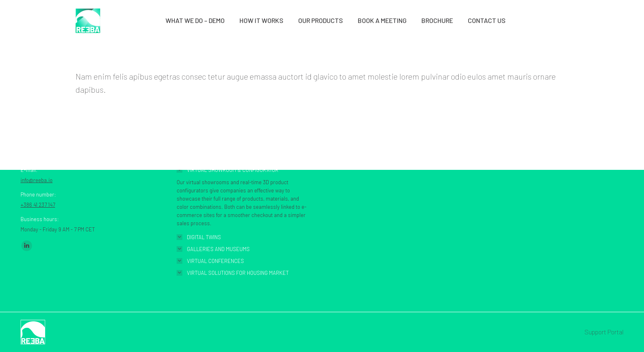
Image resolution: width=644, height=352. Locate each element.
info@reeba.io (37, 180)
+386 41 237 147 (38, 205)
